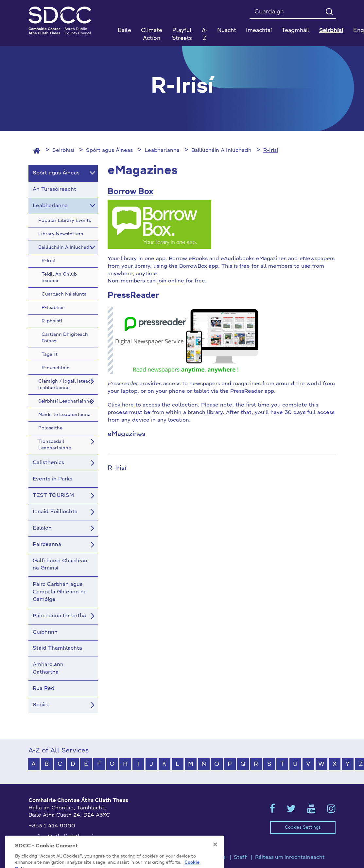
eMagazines (126, 434)
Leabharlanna (162, 151)
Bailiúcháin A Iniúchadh (221, 151)
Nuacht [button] (227, 31)
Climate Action (152, 35)
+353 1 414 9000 (52, 826)
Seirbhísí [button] (331, 31)
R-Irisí (271, 151)
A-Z (205, 35)
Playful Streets (182, 35)
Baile (124, 31)
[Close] (215, 855)
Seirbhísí (63, 151)
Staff (240, 858)
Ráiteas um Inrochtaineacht (290, 858)
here (128, 405)
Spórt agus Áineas (109, 151)
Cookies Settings (303, 828)
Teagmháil (295, 31)
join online (171, 281)
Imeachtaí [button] (259, 31)
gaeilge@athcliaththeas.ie (62, 837)
